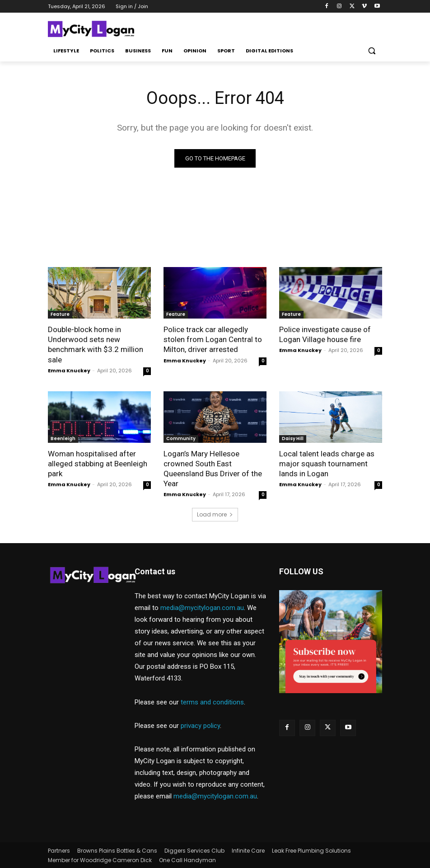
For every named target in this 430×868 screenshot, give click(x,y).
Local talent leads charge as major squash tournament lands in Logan (327, 464)
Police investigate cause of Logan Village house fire (325, 334)
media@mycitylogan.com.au (202, 608)
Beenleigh (63, 439)
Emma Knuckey (69, 371)
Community (181, 439)
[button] (372, 51)
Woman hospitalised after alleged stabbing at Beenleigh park (98, 464)
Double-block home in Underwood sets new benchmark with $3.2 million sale (96, 344)
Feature (60, 314)
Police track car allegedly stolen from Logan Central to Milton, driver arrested (213, 339)
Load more (215, 514)
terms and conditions (212, 702)
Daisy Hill (293, 439)
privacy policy (200, 726)
